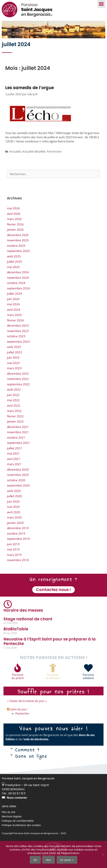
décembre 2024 (18, 272)
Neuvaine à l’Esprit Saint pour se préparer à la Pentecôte (50, 641)
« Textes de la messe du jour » (27, 701)
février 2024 (15, 320)
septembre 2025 (18, 251)
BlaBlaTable (16, 629)
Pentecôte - (23, 714)
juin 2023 (13, 357)
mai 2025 (13, 267)
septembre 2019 (18, 539)
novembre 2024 (18, 278)
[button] (101, 4)
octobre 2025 (16, 246)
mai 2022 (13, 400)
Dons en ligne (31, 756)
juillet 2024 (14, 293)
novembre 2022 (18, 379)
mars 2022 (14, 411)
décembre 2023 (18, 325)
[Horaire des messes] (8, 604)
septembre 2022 (18, 384)
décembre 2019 (18, 528)
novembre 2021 (18, 432)
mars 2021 (14, 464)
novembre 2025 (18, 240)
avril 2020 (14, 512)
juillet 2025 (14, 262)
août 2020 (14, 491)
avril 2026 (14, 214)
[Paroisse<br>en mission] (53, 668)
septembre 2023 (18, 342)
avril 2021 (14, 459)
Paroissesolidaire (88, 676)
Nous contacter (17, 798)
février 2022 (15, 416)
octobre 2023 (16, 336)
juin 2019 (13, 544)
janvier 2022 (15, 421)
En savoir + (67, 860)
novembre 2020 (18, 475)
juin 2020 (13, 501)
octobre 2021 (16, 437)
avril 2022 (14, 406)
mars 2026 (14, 219)
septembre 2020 (18, 485)
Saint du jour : (19, 709)
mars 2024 (14, 315)
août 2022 (14, 389)
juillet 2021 (14, 448)
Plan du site (9, 812)
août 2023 (14, 347)
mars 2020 (14, 517)
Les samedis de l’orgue (30, 88)
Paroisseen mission (53, 676)
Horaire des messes (23, 610)
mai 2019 (13, 549)
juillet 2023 (14, 352)
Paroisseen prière (18, 676)
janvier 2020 (15, 523)
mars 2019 (14, 555)
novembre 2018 (18, 560)
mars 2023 (14, 368)
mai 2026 (13, 208)
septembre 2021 (18, 443)
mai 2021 (13, 453)
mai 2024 (13, 304)
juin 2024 (13, 299)
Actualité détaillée (34, 152)
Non (49, 860)
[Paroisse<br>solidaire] (88, 668)
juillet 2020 (14, 496)
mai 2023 (13, 363)
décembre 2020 (18, 469)
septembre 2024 (18, 288)
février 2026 (15, 224)
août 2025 (14, 256)
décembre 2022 (18, 374)
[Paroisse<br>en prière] (18, 668)
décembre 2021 (18, 427)
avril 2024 (14, 310)
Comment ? (28, 750)
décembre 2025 (18, 235)
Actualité (15, 152)
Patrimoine (54, 152)
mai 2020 (13, 507)
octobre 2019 (16, 533)
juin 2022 (13, 395)
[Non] (103, 854)
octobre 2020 (16, 480)
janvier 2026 (15, 230)
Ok (35, 860)
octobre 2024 (16, 283)
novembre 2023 (18, 331)
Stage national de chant (28, 619)
